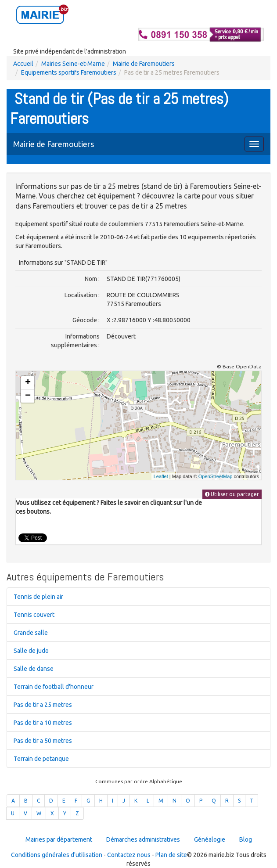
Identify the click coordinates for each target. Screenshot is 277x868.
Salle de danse (34, 669)
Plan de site (171, 855)
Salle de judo (31, 651)
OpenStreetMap (216, 476)
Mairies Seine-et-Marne (73, 64)
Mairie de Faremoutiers (144, 64)
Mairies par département (59, 839)
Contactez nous (129, 855)
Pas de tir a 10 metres (43, 723)
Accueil (23, 64)
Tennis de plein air (38, 597)
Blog (246, 839)
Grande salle (31, 633)
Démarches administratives (143, 839)
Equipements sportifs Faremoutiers (69, 72)
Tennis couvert (34, 615)
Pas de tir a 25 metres (43, 705)
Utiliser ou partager (232, 494)
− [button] (28, 396)
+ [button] (28, 383)
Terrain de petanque (41, 759)
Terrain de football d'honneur (54, 687)
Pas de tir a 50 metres (43, 741)
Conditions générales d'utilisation (57, 855)
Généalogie (210, 839)
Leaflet (161, 476)
